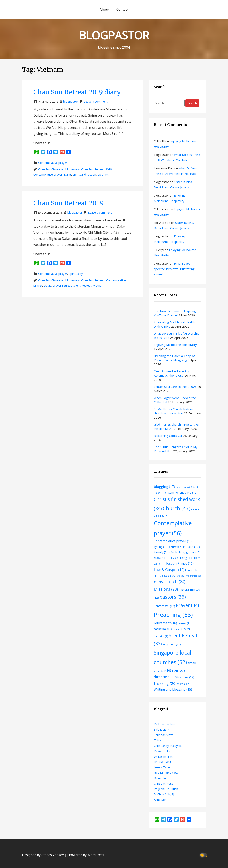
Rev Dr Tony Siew (166, 773)
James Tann (162, 767)
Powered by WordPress (87, 855)
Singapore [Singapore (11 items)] (172, 644)
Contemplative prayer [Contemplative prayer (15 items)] (173, 541)
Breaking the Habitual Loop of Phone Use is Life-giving (174, 358)
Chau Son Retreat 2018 (97, 169)
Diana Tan (161, 778)
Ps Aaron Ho (162, 751)
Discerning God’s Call (168, 436)
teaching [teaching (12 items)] (186, 677)
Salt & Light (162, 729)
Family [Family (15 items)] (162, 552)
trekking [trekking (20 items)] (165, 683)
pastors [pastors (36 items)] (173, 597)
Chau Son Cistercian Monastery (59, 169)
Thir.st (158, 740)
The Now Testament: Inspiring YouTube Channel (175, 313)
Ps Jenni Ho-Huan (166, 789)
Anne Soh (160, 800)
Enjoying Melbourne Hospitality (175, 345)
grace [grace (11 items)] (160, 558)
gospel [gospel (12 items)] (193, 552)
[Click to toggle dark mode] (204, 855)
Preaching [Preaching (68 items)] (173, 615)
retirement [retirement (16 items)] (165, 623)
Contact (122, 9)
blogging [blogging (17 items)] (164, 486)
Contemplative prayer (53, 163)
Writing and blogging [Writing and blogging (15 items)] (173, 689)
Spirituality (76, 274)
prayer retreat (62, 285)
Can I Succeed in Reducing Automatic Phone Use (171, 373)
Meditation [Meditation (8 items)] (193, 576)
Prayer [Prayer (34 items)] (187, 605)
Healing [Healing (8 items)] (172, 558)
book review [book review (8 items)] (184, 487)
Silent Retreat (83, 285)
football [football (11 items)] (178, 552)
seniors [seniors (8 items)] (178, 629)
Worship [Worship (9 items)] (184, 684)
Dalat (68, 174)
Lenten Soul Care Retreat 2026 (175, 387)
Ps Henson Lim (164, 724)
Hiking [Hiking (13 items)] (186, 558)
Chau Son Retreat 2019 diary (77, 92)
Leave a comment (96, 101)
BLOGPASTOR (114, 35)
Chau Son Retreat (93, 280)
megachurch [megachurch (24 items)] (169, 582)
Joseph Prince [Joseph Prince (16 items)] (180, 563)
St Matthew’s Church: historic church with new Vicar (174, 411)
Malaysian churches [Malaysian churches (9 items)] (172, 576)
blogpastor (71, 101)
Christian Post (163, 783)
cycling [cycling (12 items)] (161, 547)
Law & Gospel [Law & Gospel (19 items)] (169, 570)
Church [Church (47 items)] (176, 508)
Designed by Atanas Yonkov (43, 855)
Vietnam (103, 174)
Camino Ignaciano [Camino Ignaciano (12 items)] (183, 492)
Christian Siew (163, 735)
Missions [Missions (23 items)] (166, 589)
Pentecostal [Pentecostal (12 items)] (164, 606)
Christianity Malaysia (168, 746)
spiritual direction (84, 174)
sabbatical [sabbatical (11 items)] (163, 629)
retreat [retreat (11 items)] (185, 623)
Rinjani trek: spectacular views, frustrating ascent (174, 269)
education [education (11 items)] (178, 547)
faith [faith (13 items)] (194, 547)
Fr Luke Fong (163, 762)
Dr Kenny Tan (163, 756)
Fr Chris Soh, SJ (164, 794)
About (105, 9)
